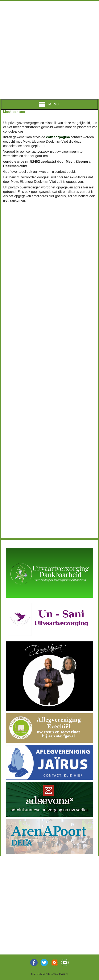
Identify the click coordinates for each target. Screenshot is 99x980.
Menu (49, 104)
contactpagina (58, 137)
